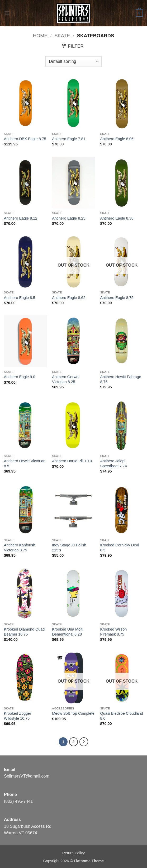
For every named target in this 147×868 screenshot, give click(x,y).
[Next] (84, 742)
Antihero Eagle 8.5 (20, 298)
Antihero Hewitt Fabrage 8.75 (120, 379)
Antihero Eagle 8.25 (69, 218)
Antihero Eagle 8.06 (117, 139)
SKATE (62, 36)
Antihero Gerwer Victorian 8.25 (66, 379)
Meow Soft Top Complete (73, 713)
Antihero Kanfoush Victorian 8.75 (20, 548)
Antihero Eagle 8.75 (117, 298)
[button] (7, 13)
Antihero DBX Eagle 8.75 (25, 139)
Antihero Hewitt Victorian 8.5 (25, 463)
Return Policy (74, 853)
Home (40, 36)
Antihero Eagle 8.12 (21, 218)
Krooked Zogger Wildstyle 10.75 (18, 716)
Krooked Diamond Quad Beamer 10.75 (24, 632)
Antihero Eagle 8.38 (117, 218)
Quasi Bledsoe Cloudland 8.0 (121, 716)
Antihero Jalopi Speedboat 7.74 (113, 463)
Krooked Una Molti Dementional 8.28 (68, 632)
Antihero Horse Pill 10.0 (72, 461)
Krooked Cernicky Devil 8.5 (120, 548)
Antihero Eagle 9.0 (20, 377)
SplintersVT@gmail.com (27, 776)
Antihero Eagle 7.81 (69, 139)
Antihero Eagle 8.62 (69, 298)
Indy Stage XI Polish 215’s (69, 548)
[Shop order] (73, 62)
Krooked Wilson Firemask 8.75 (113, 632)
